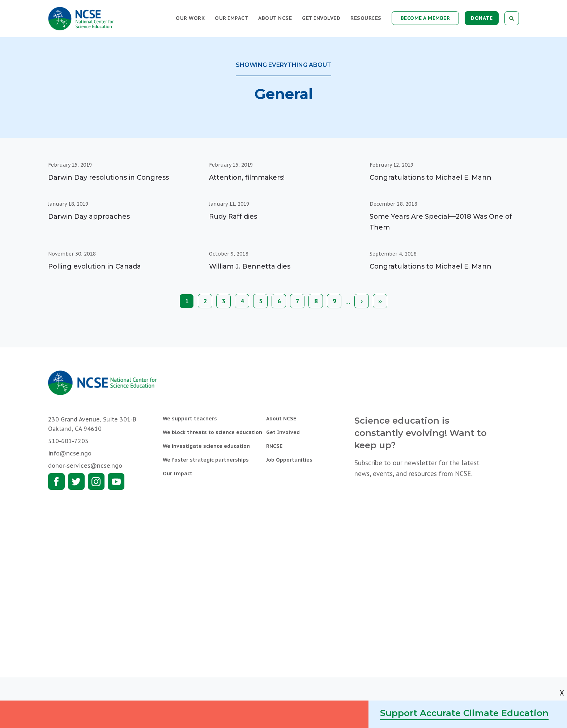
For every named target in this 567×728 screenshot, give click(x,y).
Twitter (76, 481)
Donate (482, 18)
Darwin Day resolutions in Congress (108, 177)
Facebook (56, 481)
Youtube (116, 481)
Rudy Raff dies (233, 217)
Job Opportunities (289, 460)
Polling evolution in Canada (95, 266)
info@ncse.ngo (70, 453)
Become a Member (425, 18)
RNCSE (274, 446)
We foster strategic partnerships (206, 460)
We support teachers (190, 419)
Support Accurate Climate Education (464, 713)
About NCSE (275, 18)
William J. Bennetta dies (250, 266)
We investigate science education (206, 446)
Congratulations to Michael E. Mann (430, 177)
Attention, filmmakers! (247, 177)
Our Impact (231, 18)
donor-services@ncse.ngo (85, 466)
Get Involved (321, 18)
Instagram (96, 481)
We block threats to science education (212, 432)
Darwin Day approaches (89, 217)
